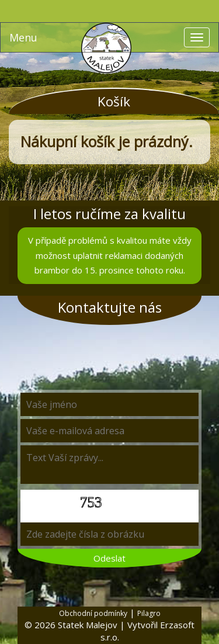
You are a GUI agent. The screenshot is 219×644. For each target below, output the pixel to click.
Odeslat (109, 558)
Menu (23, 37)
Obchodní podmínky (93, 613)
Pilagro (149, 613)
